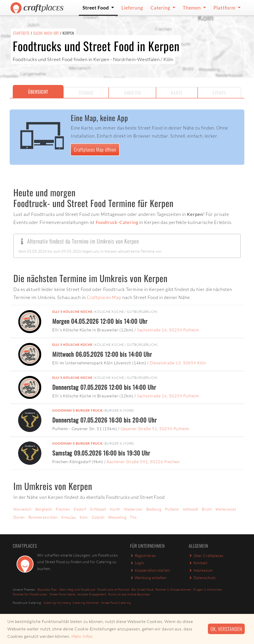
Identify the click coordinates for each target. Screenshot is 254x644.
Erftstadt (98, 509)
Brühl (207, 509)
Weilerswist (226, 509)
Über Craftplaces (206, 556)
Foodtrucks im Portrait (114, 589)
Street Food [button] (96, 8)
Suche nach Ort (46, 33)
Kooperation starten (150, 570)
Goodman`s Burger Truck (77, 410)
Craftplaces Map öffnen (95, 149)
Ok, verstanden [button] (226, 629)
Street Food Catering (116, 603)
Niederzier (133, 509)
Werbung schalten (148, 578)
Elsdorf (80, 509)
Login (137, 563)
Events (219, 93)
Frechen (63, 509)
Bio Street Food (143, 589)
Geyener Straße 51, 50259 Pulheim (155, 429)
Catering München (86, 603)
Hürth (115, 509)
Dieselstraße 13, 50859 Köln (178, 363)
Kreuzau (69, 517)
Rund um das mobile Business (129, 594)
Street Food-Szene (62, 594)
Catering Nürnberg (57, 603)
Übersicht (38, 92)
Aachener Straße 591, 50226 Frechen (143, 462)
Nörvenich (23, 509)
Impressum (201, 570)
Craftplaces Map (104, 297)
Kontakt (198, 563)
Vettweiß (190, 509)
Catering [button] (161, 8)
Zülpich (98, 517)
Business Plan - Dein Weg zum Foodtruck (67, 589)
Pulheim (172, 509)
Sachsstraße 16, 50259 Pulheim (168, 330)
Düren (19, 517)
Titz (133, 517)
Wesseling (117, 517)
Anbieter (132, 93)
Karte (177, 93)
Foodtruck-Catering (117, 222)
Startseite (21, 33)
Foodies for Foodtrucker (30, 594)
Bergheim (44, 509)
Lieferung (132, 8)
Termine (86, 93)
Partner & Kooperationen (173, 589)
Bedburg (154, 509)
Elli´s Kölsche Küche (72, 311)
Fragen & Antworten (208, 589)
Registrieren (143, 556)
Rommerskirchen (43, 517)
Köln (84, 517)
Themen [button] (192, 8)
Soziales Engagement (92, 594)
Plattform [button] (225, 8)
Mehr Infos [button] (82, 636)
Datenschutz (202, 578)
